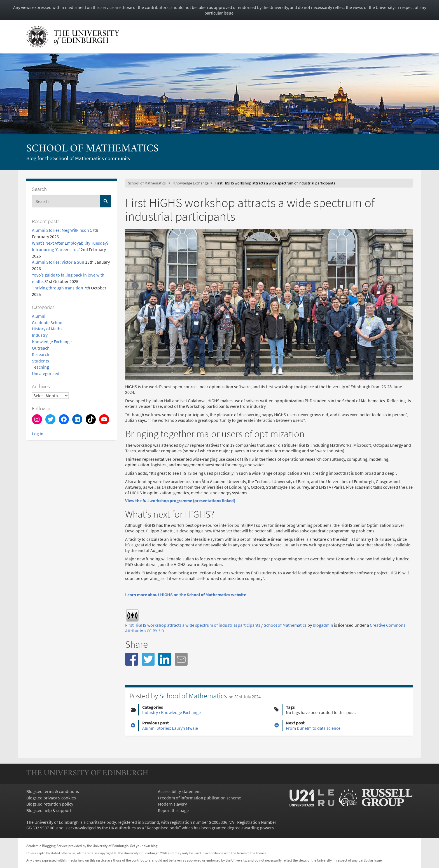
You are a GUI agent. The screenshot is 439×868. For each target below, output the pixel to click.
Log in (38, 434)
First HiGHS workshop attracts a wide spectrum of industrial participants (193, 625)
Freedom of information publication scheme (199, 798)
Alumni (39, 316)
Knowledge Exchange (52, 341)
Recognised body (163, 828)
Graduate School (48, 322)
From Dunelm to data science (313, 728)
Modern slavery (172, 804)
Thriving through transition (58, 288)
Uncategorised (46, 373)
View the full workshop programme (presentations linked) (180, 500)
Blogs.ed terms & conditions (53, 791)
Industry (40, 335)
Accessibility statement (179, 791)
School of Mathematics (93, 149)
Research (41, 354)
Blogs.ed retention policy (50, 804)
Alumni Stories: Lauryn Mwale (170, 728)
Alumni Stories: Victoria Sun (58, 262)
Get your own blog (144, 846)
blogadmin (323, 625)
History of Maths (47, 329)
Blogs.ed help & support (49, 810)
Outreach (41, 348)
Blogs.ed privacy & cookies (51, 798)
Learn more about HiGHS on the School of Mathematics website (186, 595)
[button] (132, 659)
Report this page (173, 810)
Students (40, 361)
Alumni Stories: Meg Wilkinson (60, 230)
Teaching (40, 367)
